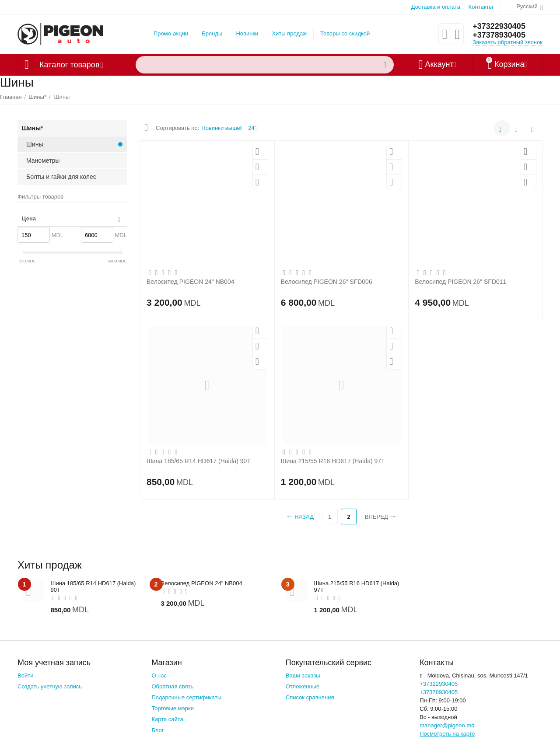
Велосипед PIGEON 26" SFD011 (460, 282)
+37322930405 (499, 26)
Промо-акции (171, 33)
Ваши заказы (303, 675)
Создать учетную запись (50, 686)
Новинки (247, 33)
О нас (159, 675)
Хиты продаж (289, 33)
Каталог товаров (69, 65)
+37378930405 (499, 35)
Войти (25, 675)
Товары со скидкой (345, 33)
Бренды (212, 33)
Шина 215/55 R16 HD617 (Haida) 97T (333, 461)
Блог (157, 730)
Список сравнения (310, 697)
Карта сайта (167, 719)
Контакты (481, 7)
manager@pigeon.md (447, 725)
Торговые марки (173, 708)
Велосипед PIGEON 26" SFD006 (327, 282)
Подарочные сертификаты (186, 697)
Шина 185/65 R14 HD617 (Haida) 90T (199, 461)
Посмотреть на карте (447, 734)
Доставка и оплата (436, 7)
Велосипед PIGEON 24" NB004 (190, 282)
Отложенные (303, 686)
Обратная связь (172, 686)
